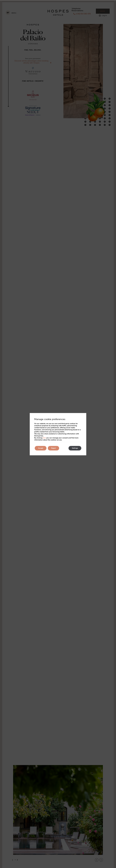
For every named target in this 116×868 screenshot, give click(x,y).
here (44, 438)
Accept (41, 448)
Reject (53, 448)
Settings (75, 448)
